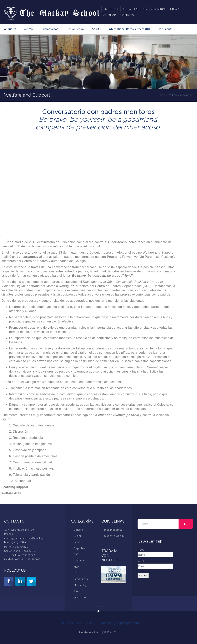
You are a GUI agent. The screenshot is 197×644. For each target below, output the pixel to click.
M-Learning (80, 585)
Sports (96, 29)
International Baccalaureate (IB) (129, 29)
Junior (78, 536)
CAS (76, 554)
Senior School (76, 29)
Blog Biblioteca (113, 530)
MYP (76, 567)
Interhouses (81, 579)
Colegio (78, 530)
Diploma (79, 560)
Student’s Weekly (114, 536)
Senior (78, 542)
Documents (165, 29)
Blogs (77, 591)
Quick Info (80, 597)
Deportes (79, 548)
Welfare (29, 29)
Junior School (51, 29)
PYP (76, 573)
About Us (10, 29)
